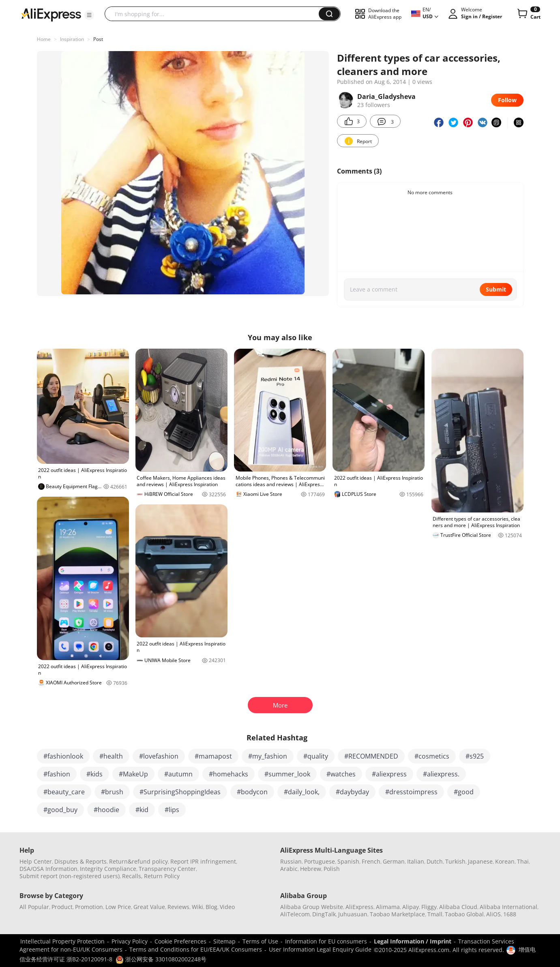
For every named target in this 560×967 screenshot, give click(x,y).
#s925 (475, 756)
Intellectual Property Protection (62, 941)
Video (227, 907)
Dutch (435, 861)
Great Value (149, 907)
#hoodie (106, 810)
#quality (316, 756)
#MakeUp (133, 774)
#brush (112, 792)
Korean (505, 861)
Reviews (178, 907)
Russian (291, 861)
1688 (510, 914)
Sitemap (224, 941)
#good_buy (60, 810)
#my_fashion (268, 756)
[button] (89, 15)
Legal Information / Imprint (413, 941)
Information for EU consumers (326, 941)
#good (464, 792)
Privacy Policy (130, 941)
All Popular (34, 907)
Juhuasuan (353, 914)
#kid (142, 810)
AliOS (493, 914)
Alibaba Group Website (312, 907)
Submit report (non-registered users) (70, 876)
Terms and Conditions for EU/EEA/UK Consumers (196, 949)
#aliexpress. (441, 774)
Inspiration (72, 39)
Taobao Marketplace (397, 914)
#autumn (178, 774)
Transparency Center (167, 869)
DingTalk (324, 914)
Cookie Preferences (180, 941)
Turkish (455, 861)
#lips (172, 810)
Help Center (36, 861)
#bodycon (252, 792)
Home (44, 39)
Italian (416, 861)
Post (98, 39)
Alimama (388, 907)
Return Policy (162, 876)
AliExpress (359, 907)
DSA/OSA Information (48, 869)
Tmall (435, 914)
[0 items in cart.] (528, 14)
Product (62, 907)
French (371, 861)
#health (111, 756)
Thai (523, 861)
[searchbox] (215, 14)
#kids (94, 774)
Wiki (197, 907)
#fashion (57, 774)
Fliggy (429, 907)
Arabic (289, 869)
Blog (211, 907)
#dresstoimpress (411, 792)
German (394, 861)
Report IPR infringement (203, 861)
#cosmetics (432, 756)
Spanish (348, 861)
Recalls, (132, 876)
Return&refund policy (138, 861)
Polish (332, 869)
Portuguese (320, 861)
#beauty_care (64, 792)
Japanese (480, 861)
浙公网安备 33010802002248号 (161, 959)
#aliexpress (389, 774)
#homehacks (229, 774)
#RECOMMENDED (371, 756)
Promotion (89, 907)
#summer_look (287, 774)
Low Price (118, 907)
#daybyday (352, 792)
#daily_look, (302, 792)
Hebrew (311, 869)
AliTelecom (295, 914)
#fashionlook (63, 756)
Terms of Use (260, 941)
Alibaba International (509, 907)
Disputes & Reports (80, 861)
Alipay (411, 907)
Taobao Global (464, 914)
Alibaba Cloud (458, 907)
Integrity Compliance (108, 869)
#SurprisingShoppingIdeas (180, 792)
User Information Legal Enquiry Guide (320, 949)
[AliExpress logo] (51, 14)
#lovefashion (159, 756)
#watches (341, 774)
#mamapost (213, 756)
